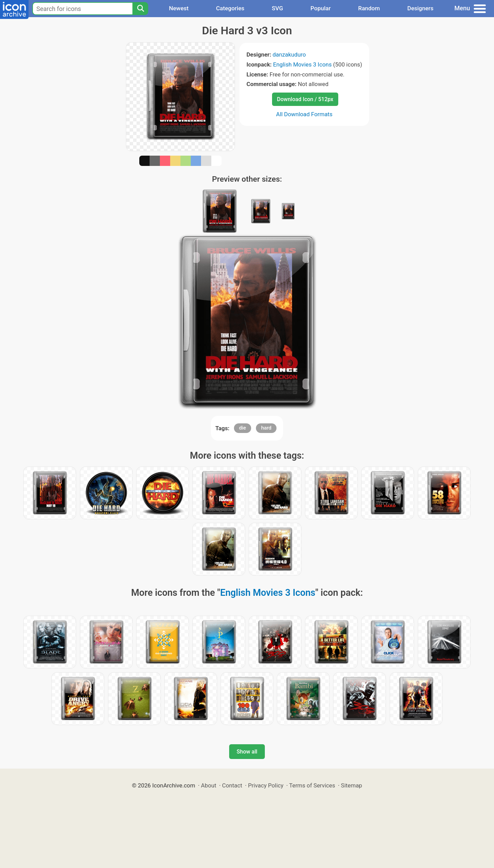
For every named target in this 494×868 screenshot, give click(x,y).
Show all (247, 752)
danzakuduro (289, 55)
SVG (277, 8)
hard (266, 428)
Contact (232, 785)
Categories (230, 8)
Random (369, 8)
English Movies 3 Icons (302, 64)
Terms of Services (312, 785)
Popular (321, 8)
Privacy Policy (266, 785)
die (243, 428)
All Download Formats (304, 114)
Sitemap (352, 785)
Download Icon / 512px (305, 99)
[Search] (140, 9)
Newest (179, 8)
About (209, 785)
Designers (420, 8)
